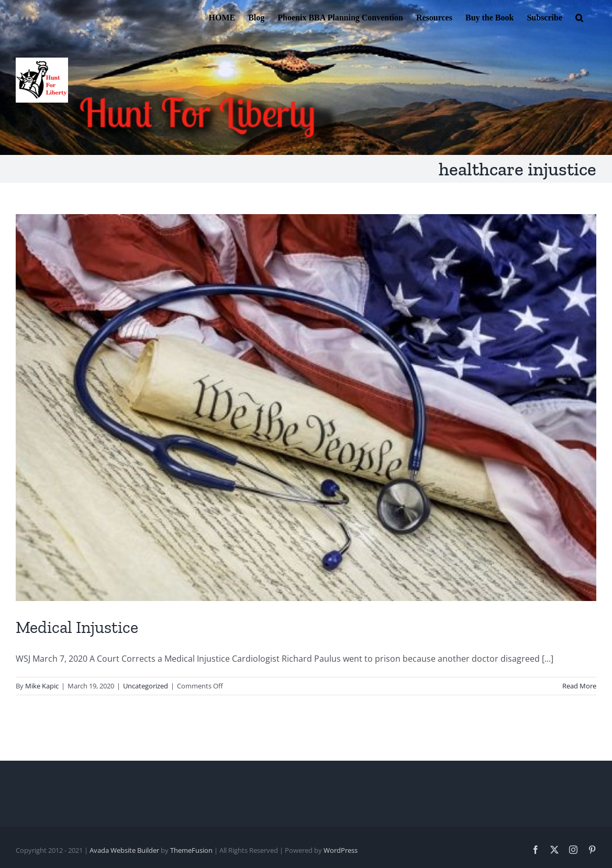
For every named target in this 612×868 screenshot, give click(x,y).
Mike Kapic (42, 686)
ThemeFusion (191, 850)
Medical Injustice (77, 627)
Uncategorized (146, 686)
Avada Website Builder (124, 850)
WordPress (341, 850)
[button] (579, 17)
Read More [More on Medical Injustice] (579, 686)
